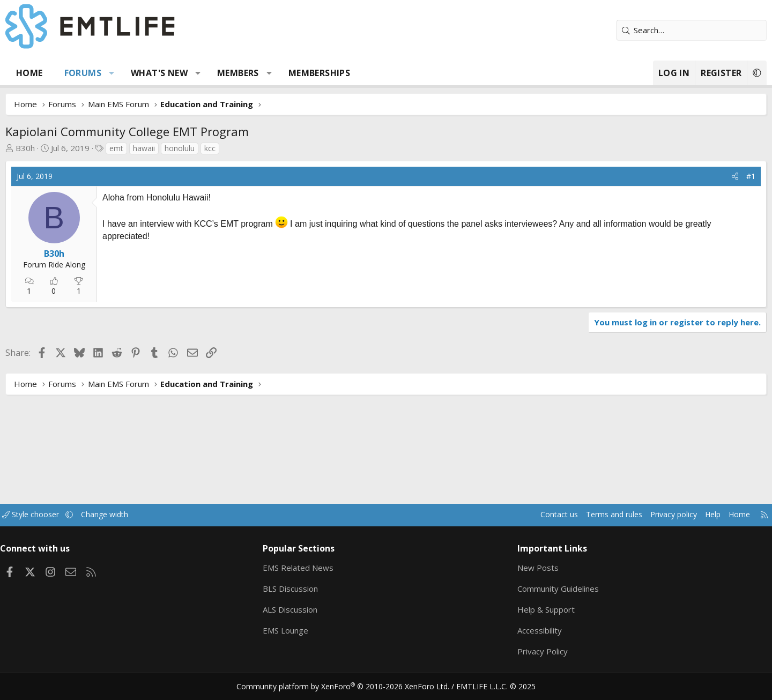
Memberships (359, 73)
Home (70, 73)
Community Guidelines (543, 589)
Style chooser (82, 515)
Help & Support (531, 610)
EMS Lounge (302, 631)
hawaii (184, 148)
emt (157, 148)
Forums (123, 73)
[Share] (695, 176)
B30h (65, 148)
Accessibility (525, 631)
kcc (250, 148)
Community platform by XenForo (350, 687)
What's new (199, 73)
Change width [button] (159, 515)
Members (278, 73)
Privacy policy (619, 515)
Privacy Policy (528, 652)
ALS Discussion (307, 610)
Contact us (498, 515)
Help (661, 515)
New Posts (523, 568)
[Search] (651, 30)
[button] (152, 73)
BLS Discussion (307, 589)
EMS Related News (315, 568)
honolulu (220, 148)
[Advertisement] (228, 320)
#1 (711, 176)
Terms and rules (556, 515)
